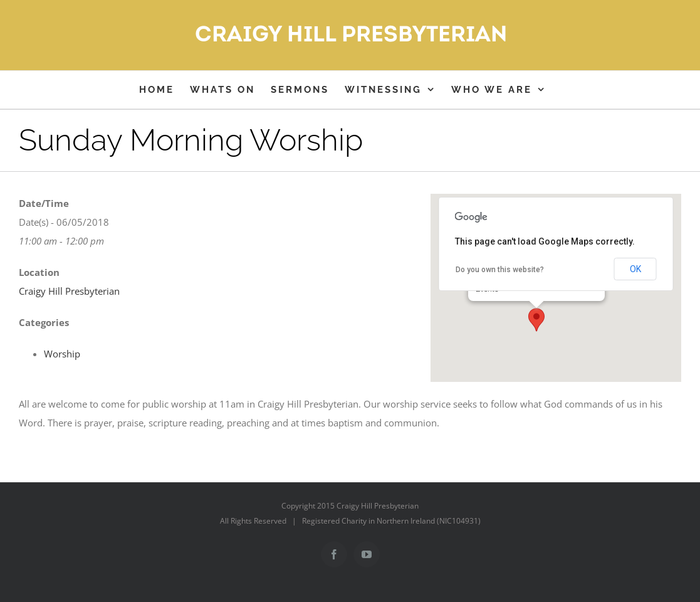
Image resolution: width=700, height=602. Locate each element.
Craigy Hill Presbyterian (69, 291)
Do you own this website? (500, 270)
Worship (62, 354)
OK (635, 269)
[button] (536, 320)
